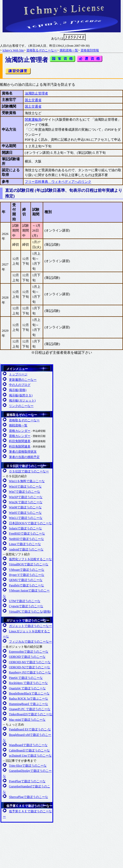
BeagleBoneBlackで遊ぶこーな (29, 693)
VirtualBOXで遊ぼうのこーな (29, 564)
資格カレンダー (20, 431)
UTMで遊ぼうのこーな (25, 601)
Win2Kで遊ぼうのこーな (26, 502)
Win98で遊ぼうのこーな (25, 507)
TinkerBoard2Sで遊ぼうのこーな (31, 714)
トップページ (18, 374)
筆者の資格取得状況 (23, 452)
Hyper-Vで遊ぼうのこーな (27, 575)
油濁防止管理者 (36, 93)
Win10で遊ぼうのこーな (25, 487)
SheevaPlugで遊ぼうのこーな (29, 797)
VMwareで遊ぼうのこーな (27, 570)
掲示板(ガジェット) (22, 400)
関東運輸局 (33, 120)
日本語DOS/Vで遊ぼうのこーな (30, 523)
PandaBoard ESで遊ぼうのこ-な (30, 729)
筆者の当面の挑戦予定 (24, 457)
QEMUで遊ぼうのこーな (26, 580)
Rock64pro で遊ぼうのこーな (28, 683)
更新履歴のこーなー (23, 380)
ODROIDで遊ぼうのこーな (27, 657)
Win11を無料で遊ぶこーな (27, 481)
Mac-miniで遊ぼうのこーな (27, 720)
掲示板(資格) (18, 390)
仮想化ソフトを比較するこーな (30, 559)
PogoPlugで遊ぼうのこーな (27, 781)
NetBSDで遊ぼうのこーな (26, 539)
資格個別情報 (90, 50)
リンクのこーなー (21, 406)
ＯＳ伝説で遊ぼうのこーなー (26, 466)
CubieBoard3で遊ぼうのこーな (29, 750)
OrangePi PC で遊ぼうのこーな (30, 709)
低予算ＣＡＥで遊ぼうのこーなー (29, 806)
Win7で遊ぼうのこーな (25, 492)
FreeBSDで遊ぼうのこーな (27, 533)
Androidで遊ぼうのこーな (26, 549)
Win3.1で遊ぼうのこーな (26, 518)
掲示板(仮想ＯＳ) (21, 395)
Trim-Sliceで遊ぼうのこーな (28, 766)
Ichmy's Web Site (13, 50)
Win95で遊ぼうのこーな (25, 513)
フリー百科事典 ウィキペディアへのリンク (58, 182)
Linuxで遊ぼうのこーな (25, 544)
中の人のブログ (20, 385)
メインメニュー (17, 369)
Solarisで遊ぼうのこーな (25, 528)
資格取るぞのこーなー (42, 50)
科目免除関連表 (20, 441)
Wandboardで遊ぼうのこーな (28, 745)
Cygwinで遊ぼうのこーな (26, 606)
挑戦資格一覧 (69, 50)
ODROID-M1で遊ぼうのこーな (30, 662)
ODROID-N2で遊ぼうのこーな (30, 667)
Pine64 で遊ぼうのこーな (26, 678)
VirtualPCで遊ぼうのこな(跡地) (30, 612)
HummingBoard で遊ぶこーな (29, 704)
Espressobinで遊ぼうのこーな (29, 652)
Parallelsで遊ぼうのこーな (26, 585)
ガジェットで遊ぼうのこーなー (28, 621)
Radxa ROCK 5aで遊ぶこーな (29, 699)
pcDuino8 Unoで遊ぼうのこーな (30, 756)
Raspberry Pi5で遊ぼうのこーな (30, 672)
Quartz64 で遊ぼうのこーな (27, 688)
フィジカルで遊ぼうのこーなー (30, 642)
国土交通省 (33, 100)
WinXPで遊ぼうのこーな (26, 497)
